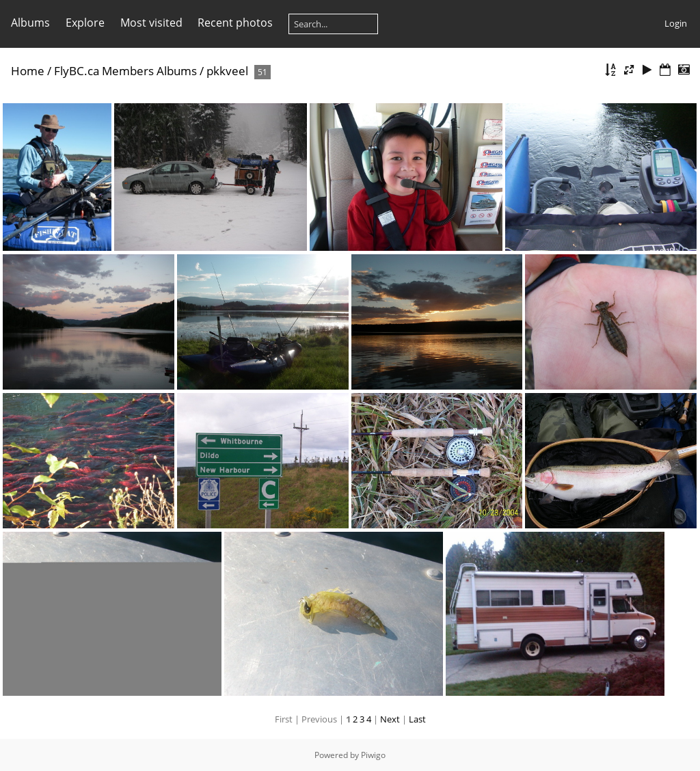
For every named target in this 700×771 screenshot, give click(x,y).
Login (676, 23)
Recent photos (235, 23)
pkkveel (227, 71)
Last (417, 719)
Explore (85, 23)
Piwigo (373, 755)
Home (28, 71)
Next (390, 719)
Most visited (151, 23)
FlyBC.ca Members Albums (125, 71)
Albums (30, 23)
